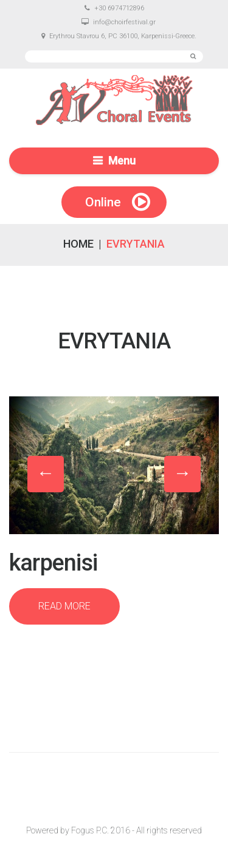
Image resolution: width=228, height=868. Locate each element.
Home (78, 244)
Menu (122, 161)
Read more (64, 606)
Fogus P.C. (90, 830)
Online (103, 202)
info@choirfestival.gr (124, 22)
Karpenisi (53, 563)
